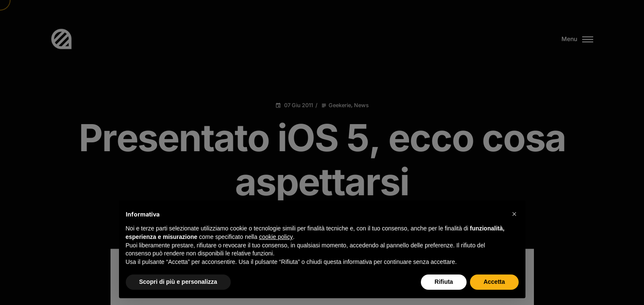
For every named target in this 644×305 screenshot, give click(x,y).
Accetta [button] (494, 282)
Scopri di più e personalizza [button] (178, 282)
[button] (514, 214)
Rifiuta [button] (444, 282)
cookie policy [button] (276, 237)
